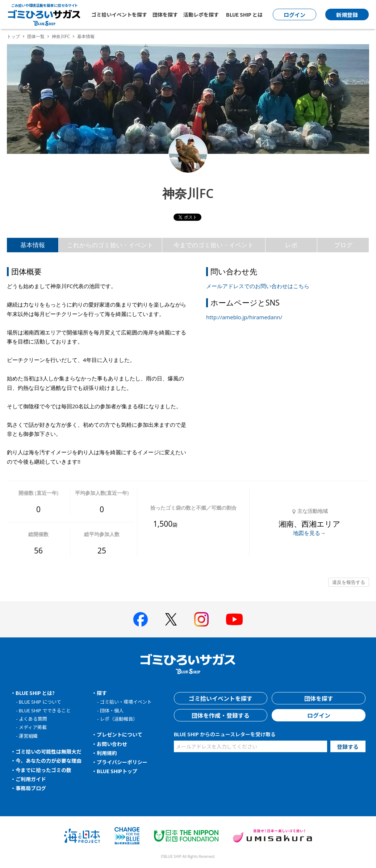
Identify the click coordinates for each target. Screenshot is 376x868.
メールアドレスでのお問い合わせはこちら (258, 286)
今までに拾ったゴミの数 (43, 770)
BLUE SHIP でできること (45, 710)
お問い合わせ (112, 744)
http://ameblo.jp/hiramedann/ (244, 317)
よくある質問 (33, 719)
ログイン (319, 715)
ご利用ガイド (31, 779)
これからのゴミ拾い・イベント (110, 245)
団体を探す (165, 14)
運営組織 (28, 736)
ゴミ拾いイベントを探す (119, 14)
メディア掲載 (33, 727)
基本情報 (33, 245)
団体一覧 (36, 36)
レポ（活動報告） (119, 719)
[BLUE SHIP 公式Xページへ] (171, 619)
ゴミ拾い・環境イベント (126, 702)
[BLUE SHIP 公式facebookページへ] (141, 619)
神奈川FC (61, 36)
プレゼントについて (120, 734)
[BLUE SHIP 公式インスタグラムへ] (201, 619)
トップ (13, 36)
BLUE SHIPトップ (117, 771)
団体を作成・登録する (221, 715)
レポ (291, 245)
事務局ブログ (31, 788)
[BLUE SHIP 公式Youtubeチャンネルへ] (234, 619)
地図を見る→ (309, 533)
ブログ (343, 245)
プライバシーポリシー (122, 762)
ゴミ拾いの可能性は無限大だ (49, 751)
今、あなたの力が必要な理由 (49, 760)
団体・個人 (112, 710)
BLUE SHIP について (40, 702)
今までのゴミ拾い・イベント (214, 245)
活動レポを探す (201, 14)
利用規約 (107, 753)
